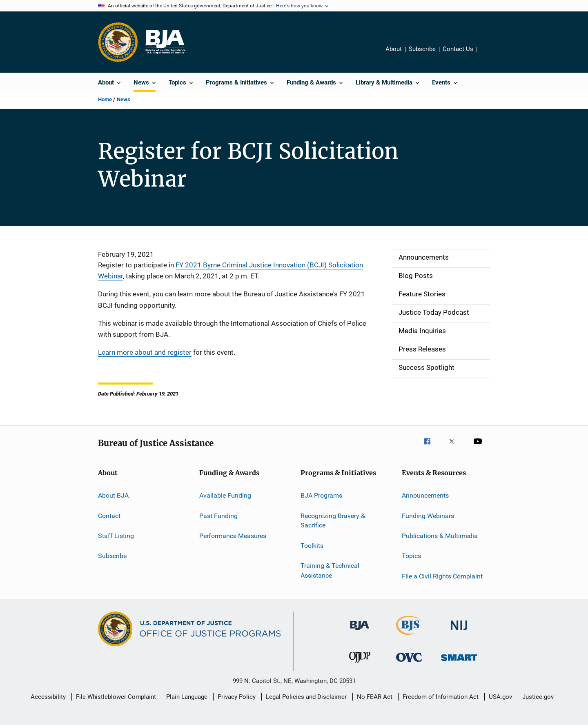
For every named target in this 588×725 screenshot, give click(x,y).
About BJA (113, 495)
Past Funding (218, 515)
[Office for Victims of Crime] (409, 663)
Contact (109, 515)
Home (105, 99)
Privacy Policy (237, 697)
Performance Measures (233, 536)
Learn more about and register (145, 352)
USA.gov (500, 697)
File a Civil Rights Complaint (442, 576)
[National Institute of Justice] (459, 632)
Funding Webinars (428, 515)
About (394, 49)
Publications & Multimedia (440, 536)
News (124, 99)
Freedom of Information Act (441, 697)
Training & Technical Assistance (330, 570)
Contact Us (458, 49)
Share (490, 55)
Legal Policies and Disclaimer (306, 697)
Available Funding (225, 495)
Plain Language (187, 697)
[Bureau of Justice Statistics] (409, 636)
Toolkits (312, 546)
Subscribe (422, 49)
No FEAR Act (375, 697)
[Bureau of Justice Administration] (360, 632)
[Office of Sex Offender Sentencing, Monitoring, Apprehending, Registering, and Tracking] (459, 662)
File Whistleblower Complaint (116, 697)
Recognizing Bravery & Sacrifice (333, 520)
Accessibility (48, 697)
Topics (411, 556)
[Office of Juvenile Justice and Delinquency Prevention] (360, 664)
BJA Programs (321, 495)
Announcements (425, 495)
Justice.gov (538, 697)
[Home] (165, 42)
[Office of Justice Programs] (118, 42)
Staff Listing (116, 536)
